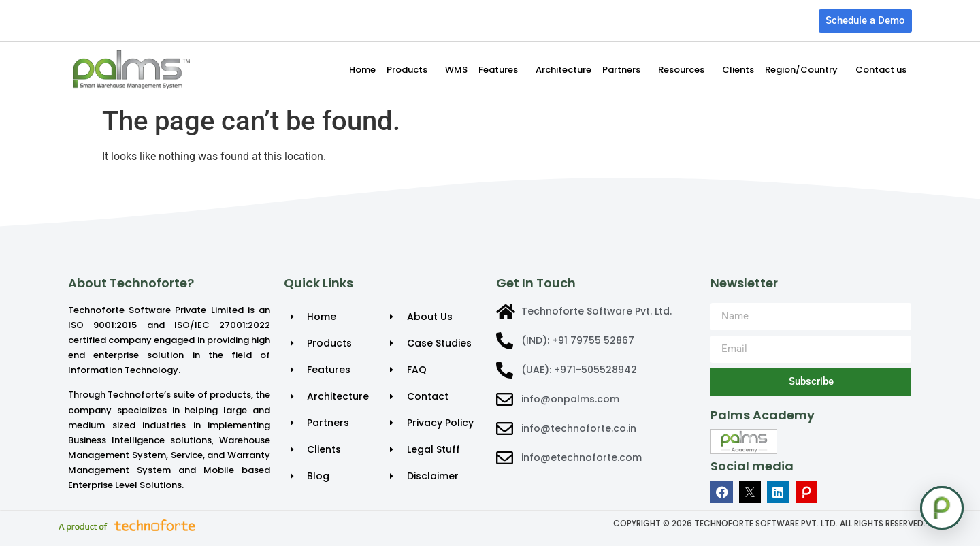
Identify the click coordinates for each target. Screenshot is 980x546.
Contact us (881, 70)
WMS (456, 70)
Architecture (563, 70)
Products (410, 70)
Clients (738, 70)
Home (362, 70)
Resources (685, 70)
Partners (625, 70)
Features (502, 70)
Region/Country (805, 70)
